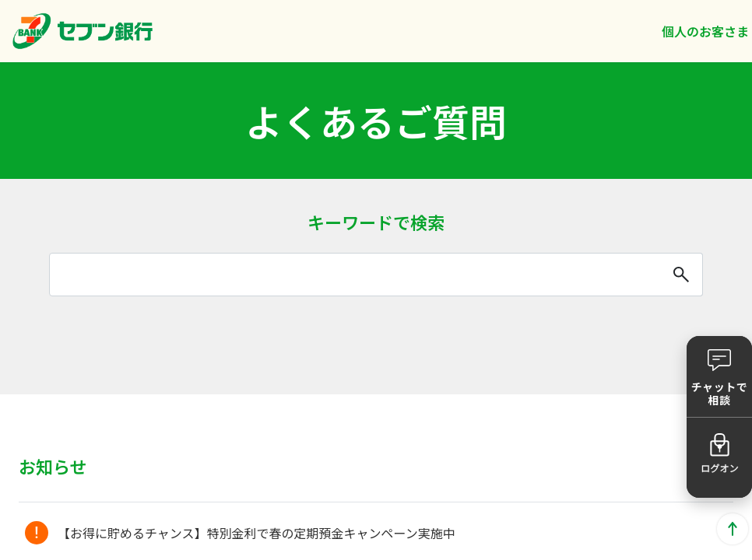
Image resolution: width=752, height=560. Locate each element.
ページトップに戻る (733, 529)
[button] (719, 376)
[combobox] (376, 275)
